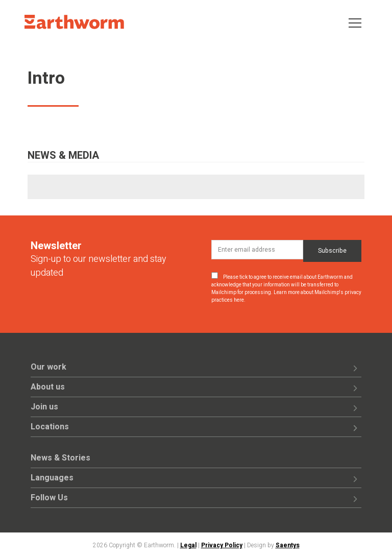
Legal (188, 545)
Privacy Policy (222, 545)
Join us (44, 407)
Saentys (288, 545)
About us (48, 387)
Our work (48, 367)
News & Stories (60, 458)
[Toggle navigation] (355, 22)
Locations (50, 427)
